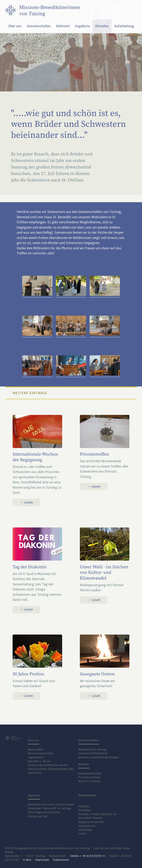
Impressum (42, 860)
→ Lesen (26, 502)
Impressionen (87, 826)
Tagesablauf (36, 757)
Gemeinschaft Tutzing (92, 749)
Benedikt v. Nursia (39, 761)
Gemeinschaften (39, 26)
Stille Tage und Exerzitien (44, 812)
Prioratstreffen (94, 454)
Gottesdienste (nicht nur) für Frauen (51, 805)
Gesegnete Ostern (97, 674)
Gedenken (85, 810)
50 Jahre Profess (28, 674)
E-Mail (27, 860)
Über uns (15, 26)
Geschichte (35, 773)
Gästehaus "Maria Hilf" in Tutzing (49, 808)
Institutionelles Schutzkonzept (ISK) (51, 769)
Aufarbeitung (124, 26)
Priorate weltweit (89, 777)
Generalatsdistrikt (90, 773)
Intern (82, 834)
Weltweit (63, 26)
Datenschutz (61, 860)
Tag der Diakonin (30, 567)
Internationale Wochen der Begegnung (35, 457)
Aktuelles (102, 26)
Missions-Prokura (89, 781)
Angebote (82, 26)
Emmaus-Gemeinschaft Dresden (99, 757)
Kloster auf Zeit (38, 816)
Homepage (85, 830)
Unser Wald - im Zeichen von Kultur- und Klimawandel (104, 573)
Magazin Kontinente (91, 822)
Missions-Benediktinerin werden (48, 765)
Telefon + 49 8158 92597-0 (87, 856)
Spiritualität (35, 749)
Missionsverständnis (41, 753)
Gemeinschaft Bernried (93, 753)
